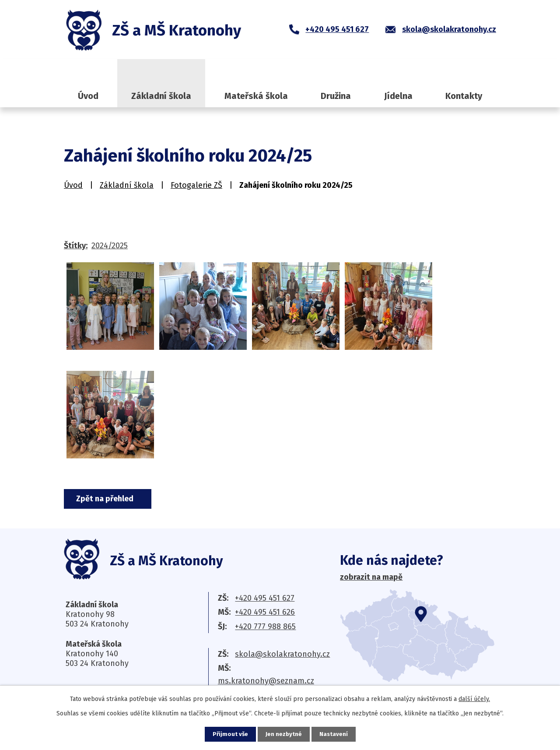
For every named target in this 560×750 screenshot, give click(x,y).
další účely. (474, 699)
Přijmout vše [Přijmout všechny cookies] (229, 734)
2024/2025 (110, 246)
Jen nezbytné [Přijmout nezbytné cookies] (284, 734)
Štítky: (76, 246)
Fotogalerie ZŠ (196, 185)
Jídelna (398, 96)
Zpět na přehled (108, 499)
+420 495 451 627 (265, 598)
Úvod (88, 96)
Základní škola (161, 96)
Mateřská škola (256, 96)
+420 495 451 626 (265, 612)
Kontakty (464, 96)
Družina (336, 96)
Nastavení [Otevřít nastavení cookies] (334, 734)
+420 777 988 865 (265, 627)
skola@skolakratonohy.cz (282, 654)
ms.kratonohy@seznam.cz (266, 681)
